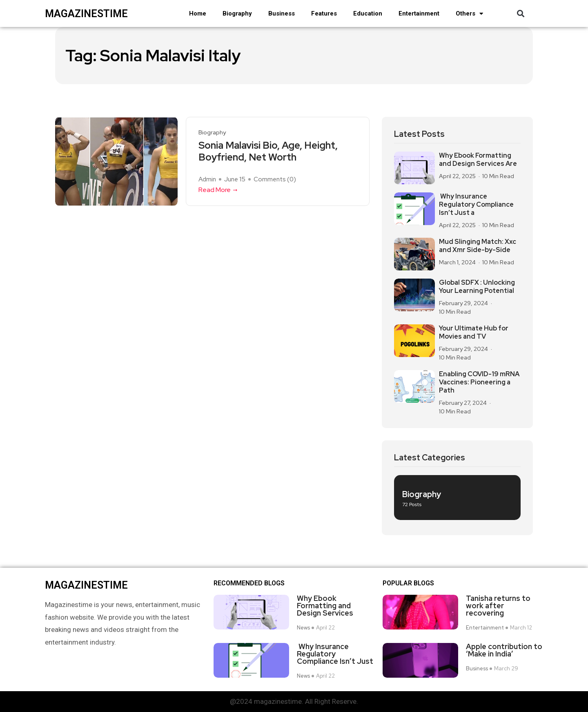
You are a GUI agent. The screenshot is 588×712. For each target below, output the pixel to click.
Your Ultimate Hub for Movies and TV (474, 333)
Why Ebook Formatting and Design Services (325, 606)
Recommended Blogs (249, 583)
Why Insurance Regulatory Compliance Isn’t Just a (476, 205)
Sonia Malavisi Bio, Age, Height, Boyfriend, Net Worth (268, 152)
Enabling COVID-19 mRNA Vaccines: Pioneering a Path (479, 382)
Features (324, 13)
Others (469, 14)
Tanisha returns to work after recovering (498, 606)
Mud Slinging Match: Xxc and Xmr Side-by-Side (478, 246)
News (303, 628)
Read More (218, 190)
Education (368, 13)
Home (198, 13)
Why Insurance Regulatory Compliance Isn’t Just (335, 654)
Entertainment (419, 13)
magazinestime (86, 14)
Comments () (275, 179)
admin (207, 179)
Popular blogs (408, 583)
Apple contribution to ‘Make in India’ (504, 650)
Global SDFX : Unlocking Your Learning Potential (477, 287)
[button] (520, 14)
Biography (237, 13)
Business (282, 13)
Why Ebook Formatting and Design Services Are (478, 160)
